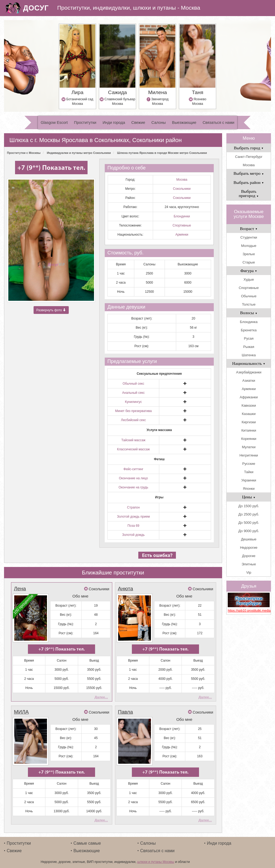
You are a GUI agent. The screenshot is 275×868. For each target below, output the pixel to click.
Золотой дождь (133, 535)
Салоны (159, 123)
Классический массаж (133, 449)
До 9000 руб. (249, 531)
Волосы (249, 313)
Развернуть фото (51, 310)
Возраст (249, 229)
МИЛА (21, 711)
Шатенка (249, 355)
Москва (182, 180)
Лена (20, 589)
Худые (249, 279)
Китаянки (249, 430)
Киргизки (249, 422)
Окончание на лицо (133, 478)
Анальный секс (133, 393)
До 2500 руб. (249, 514)
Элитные (249, 564)
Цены (249, 497)
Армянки (182, 235)
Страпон (133, 507)
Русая (249, 338)
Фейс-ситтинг (133, 469)
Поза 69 (133, 526)
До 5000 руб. (249, 523)
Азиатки (249, 381)
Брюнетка (249, 330)
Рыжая (249, 347)
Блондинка (249, 322)
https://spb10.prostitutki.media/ (249, 611)
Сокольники (182, 189)
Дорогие (249, 556)
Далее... (101, 697)
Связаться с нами (218, 123)
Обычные (249, 296)
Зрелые (249, 254)
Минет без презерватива (133, 411)
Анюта (126, 589)
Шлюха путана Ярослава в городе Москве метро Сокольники (162, 153)
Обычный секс (133, 384)
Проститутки (85, 123)
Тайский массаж (133, 440)
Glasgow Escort (54, 123)
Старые (249, 262)
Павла (125, 711)
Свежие (138, 123)
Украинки (249, 480)
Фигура (249, 271)
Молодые (249, 246)
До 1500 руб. (249, 506)
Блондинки (182, 216)
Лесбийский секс (133, 420)
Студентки (249, 237)
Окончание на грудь (133, 487)
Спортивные (182, 225)
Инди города (114, 123)
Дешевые (249, 539)
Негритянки (249, 455)
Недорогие (249, 548)
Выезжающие (184, 123)
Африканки (249, 397)
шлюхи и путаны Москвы (156, 861)
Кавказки (249, 405)
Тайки (249, 472)
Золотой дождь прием (133, 517)
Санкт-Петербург (249, 157)
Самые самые (87, 842)
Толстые (249, 304)
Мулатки (249, 447)
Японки (249, 489)
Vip (249, 572)
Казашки (249, 414)
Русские (249, 464)
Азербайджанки (249, 372)
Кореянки (249, 439)
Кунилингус (133, 402)
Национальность (249, 363)
